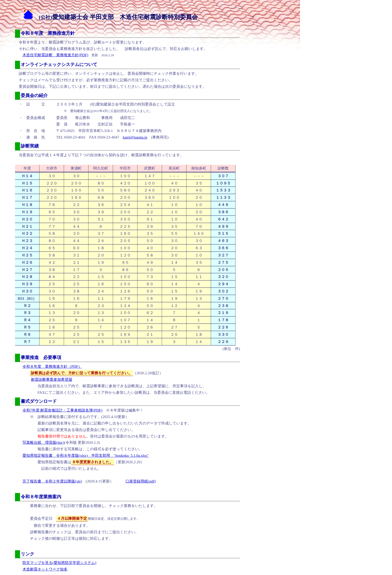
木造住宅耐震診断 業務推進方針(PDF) (55, 55)
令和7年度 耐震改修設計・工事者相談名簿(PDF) (62, 410)
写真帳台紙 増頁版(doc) (43, 442)
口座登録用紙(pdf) (140, 481)
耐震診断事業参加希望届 (52, 379)
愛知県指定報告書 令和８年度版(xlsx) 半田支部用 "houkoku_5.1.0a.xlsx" (86, 455)
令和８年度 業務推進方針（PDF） (52, 366)
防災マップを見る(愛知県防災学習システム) (59, 563)
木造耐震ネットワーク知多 (45, 569)
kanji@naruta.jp (135, 137)
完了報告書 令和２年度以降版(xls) (52, 481)
